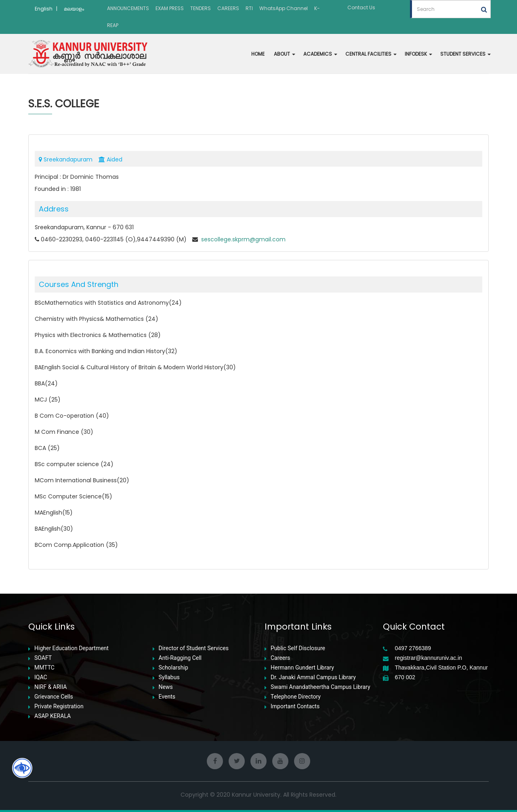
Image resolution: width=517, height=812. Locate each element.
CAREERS (228, 8)
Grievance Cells (54, 697)
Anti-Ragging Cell (180, 658)
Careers (280, 658)
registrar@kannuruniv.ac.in (429, 658)
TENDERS (201, 8)
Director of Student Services (194, 648)
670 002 (405, 677)
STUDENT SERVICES (466, 54)
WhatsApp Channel (284, 8)
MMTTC (44, 668)
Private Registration (59, 706)
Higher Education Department (71, 648)
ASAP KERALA (53, 716)
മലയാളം (74, 9)
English (44, 9)
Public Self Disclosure (298, 648)
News (166, 687)
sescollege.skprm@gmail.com (243, 239)
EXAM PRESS (170, 8)
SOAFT (43, 658)
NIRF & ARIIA (50, 687)
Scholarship (173, 668)
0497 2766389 (413, 648)
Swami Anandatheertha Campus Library (320, 687)
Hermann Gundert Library (302, 668)
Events (167, 697)
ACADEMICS (320, 54)
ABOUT (285, 54)
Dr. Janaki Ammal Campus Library (313, 677)
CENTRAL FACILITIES (371, 54)
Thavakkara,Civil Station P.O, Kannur (441, 668)
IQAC (41, 677)
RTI (249, 8)
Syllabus (169, 677)
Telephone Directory (296, 697)
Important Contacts (295, 706)
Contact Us (361, 7)
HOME (258, 54)
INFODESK (418, 54)
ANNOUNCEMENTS (128, 8)
